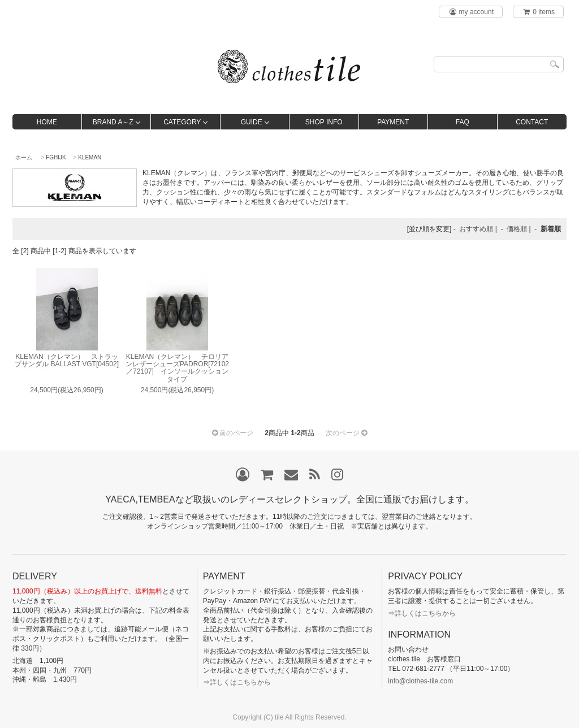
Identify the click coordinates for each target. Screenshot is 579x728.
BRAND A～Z (113, 122)
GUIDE (252, 122)
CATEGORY (182, 122)
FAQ (463, 122)
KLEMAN (90, 157)
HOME (47, 122)
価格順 (517, 229)
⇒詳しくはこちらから (237, 682)
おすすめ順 (476, 229)
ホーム (24, 157)
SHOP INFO (324, 122)
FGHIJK (56, 157)
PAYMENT (393, 122)
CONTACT (532, 122)
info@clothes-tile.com (420, 681)
